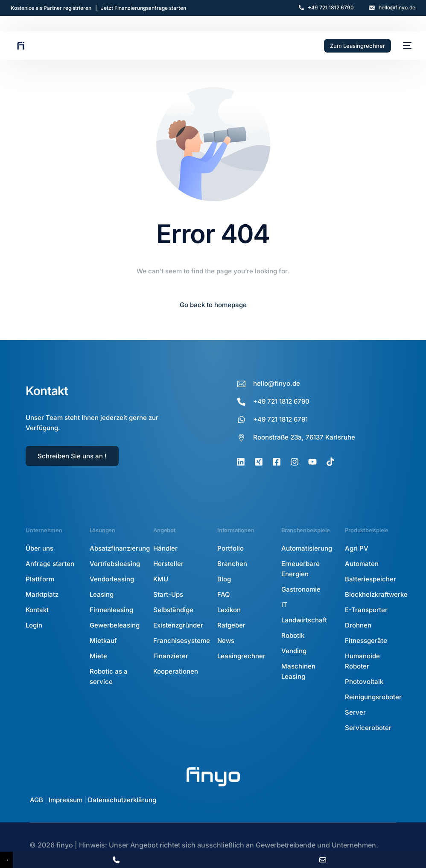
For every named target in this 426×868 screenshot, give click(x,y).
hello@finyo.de (397, 8)
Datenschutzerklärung (122, 800)
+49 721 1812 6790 (331, 8)
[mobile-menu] (406, 46)
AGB (36, 800)
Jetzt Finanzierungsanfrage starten (143, 8)
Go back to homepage (213, 305)
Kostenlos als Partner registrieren (51, 8)
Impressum (66, 800)
